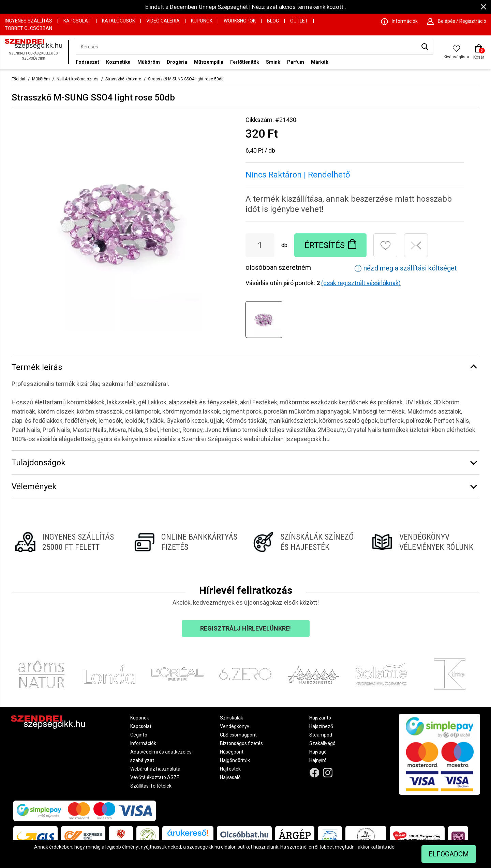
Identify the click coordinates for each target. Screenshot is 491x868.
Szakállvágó (322, 743)
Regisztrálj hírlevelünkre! (245, 628)
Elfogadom (449, 854)
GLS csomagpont (238, 735)
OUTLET (299, 21)
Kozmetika (118, 62)
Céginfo (139, 735)
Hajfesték (230, 769)
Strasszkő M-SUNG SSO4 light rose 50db (186, 79)
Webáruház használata (155, 769)
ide (391, 847)
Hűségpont (232, 752)
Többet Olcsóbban (28, 28)
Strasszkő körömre (123, 79)
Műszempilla (209, 62)
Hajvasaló (230, 777)
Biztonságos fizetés (241, 743)
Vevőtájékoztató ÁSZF (155, 777)
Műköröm (149, 62)
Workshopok (240, 21)
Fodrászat (87, 62)
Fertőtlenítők (245, 62)
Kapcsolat (77, 21)
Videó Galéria (163, 21)
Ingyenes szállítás (28, 21)
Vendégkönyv (235, 726)
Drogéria (177, 62)
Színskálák (232, 718)
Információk (143, 743)
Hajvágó (318, 752)
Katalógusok (118, 21)
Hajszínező (321, 726)
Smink (273, 62)
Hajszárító (320, 718)
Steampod (321, 735)
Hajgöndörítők (235, 760)
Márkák (320, 62)
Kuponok (202, 21)
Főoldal (18, 79)
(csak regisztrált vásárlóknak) (361, 283)
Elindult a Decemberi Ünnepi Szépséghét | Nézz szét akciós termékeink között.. (246, 7)
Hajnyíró (318, 760)
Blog (273, 21)
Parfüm (296, 62)
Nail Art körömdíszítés (78, 79)
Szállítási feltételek (151, 786)
